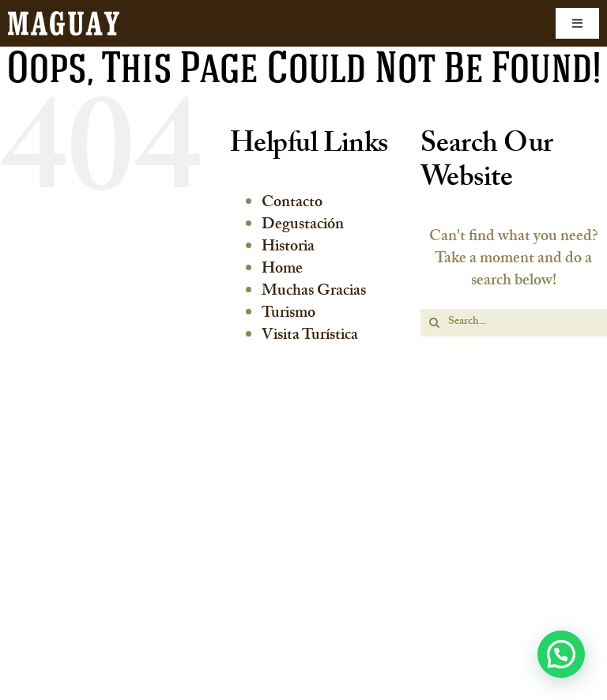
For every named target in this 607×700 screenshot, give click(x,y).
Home (282, 270)
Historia (288, 248)
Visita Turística (310, 337)
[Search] (434, 323)
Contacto (292, 204)
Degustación (303, 226)
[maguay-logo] (64, 19)
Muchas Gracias (314, 292)
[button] (561, 654)
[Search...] (514, 323)
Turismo (288, 314)
